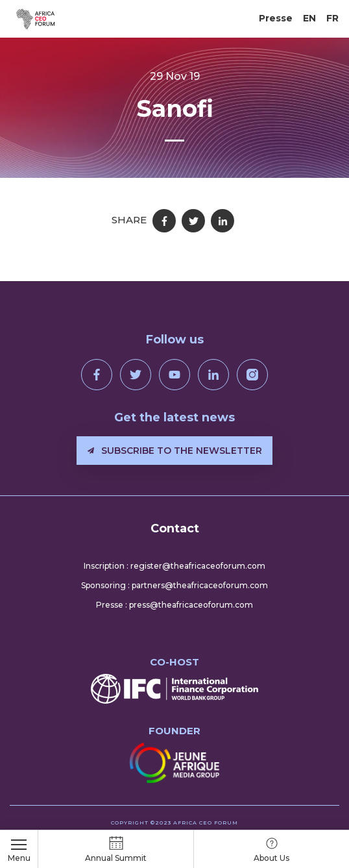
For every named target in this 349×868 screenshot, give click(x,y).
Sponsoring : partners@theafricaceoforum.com (174, 585)
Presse (276, 18)
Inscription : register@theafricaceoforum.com (174, 566)
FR (332, 18)
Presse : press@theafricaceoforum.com (174, 605)
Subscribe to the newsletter (175, 451)
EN (309, 18)
